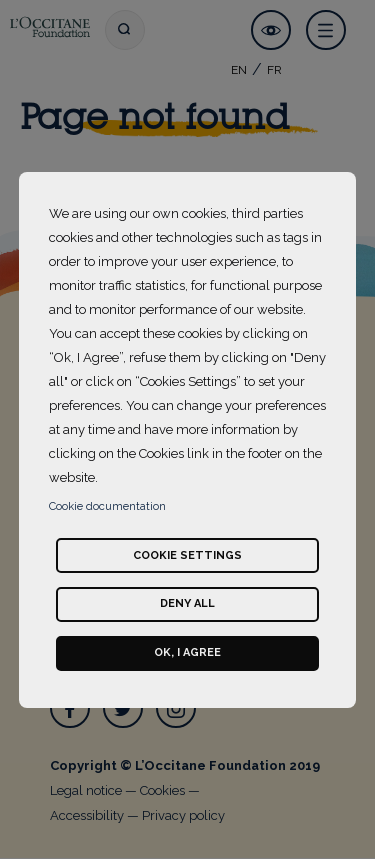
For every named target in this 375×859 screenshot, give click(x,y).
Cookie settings (187, 555)
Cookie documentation (107, 506)
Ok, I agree (187, 652)
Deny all (187, 603)
